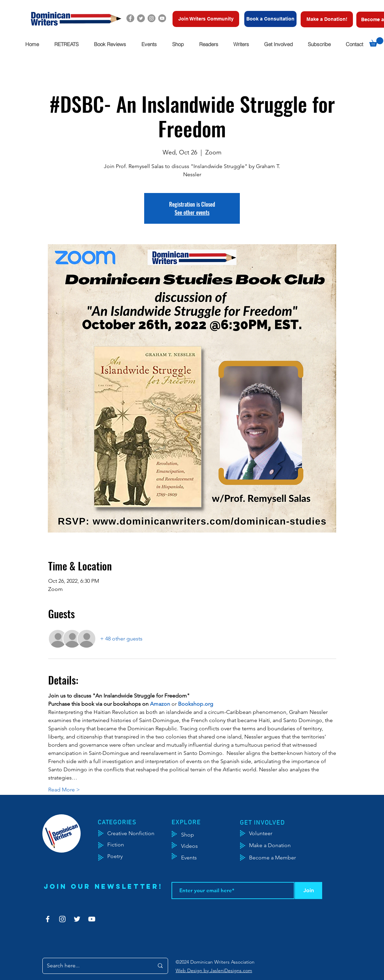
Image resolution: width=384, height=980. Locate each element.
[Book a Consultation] (270, 19)
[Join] (308, 891)
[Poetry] (121, 856)
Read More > (64, 790)
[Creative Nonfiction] (140, 833)
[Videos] (195, 846)
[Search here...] (95, 966)
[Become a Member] (281, 858)
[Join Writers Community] (206, 19)
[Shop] (198, 835)
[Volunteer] (264, 833)
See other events (192, 212)
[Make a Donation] (278, 845)
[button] (66, 44)
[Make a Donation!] (327, 19)
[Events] (209, 858)
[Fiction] (121, 845)
